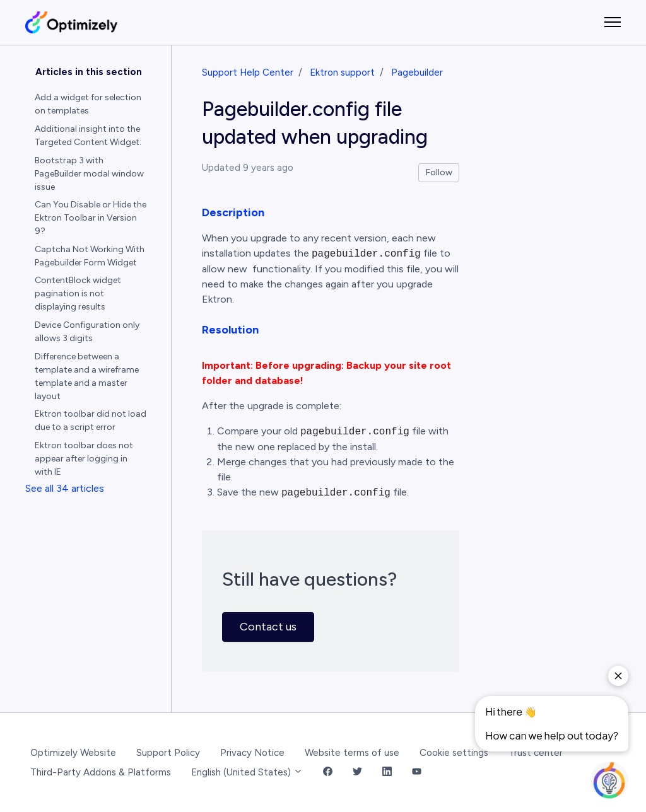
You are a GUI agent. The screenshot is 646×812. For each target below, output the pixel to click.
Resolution (230, 330)
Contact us (268, 627)
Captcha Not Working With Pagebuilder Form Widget (90, 256)
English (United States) (247, 772)
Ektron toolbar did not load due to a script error (91, 420)
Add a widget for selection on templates (88, 104)
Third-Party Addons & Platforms (101, 772)
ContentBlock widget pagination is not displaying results (78, 293)
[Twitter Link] (357, 773)
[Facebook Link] (328, 773)
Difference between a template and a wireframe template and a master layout (87, 376)
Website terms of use (352, 753)
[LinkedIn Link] (387, 773)
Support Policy (168, 753)
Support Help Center (248, 72)
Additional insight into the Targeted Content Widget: (88, 136)
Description (233, 212)
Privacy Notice (252, 753)
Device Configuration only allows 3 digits (87, 332)
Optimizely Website (73, 753)
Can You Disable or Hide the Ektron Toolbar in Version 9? (91, 218)
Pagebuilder (417, 72)
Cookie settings (454, 753)
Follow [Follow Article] (439, 172)
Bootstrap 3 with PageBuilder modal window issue (89, 174)
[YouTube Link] (417, 773)
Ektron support (342, 72)
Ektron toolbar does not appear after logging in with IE (84, 459)
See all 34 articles (65, 488)
